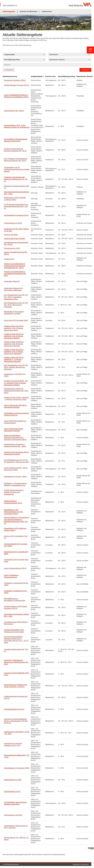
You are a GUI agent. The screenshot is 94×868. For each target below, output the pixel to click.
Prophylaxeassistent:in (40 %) (14, 709)
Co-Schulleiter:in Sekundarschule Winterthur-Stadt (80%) (15, 803)
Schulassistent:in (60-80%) (13, 815)
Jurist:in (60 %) (9, 259)
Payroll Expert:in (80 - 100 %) (14, 111)
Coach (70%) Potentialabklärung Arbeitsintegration (15, 422)
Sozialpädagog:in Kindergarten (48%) (17, 768)
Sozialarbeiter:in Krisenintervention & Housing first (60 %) (17, 414)
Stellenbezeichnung (10, 76)
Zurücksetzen (9, 70)
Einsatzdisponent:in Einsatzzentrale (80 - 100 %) (16, 244)
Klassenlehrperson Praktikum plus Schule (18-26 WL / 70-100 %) (16, 686)
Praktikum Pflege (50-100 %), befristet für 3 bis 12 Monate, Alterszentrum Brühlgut (14, 336)
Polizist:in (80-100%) (11, 235)
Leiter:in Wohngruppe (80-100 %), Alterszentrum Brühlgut (15, 406)
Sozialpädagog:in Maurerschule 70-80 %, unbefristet (16, 827)
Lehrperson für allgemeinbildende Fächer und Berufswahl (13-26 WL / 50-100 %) (16, 721)
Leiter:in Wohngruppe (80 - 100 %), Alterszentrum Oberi (16, 469)
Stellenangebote (9, 12)
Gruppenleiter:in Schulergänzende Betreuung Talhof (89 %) (16, 140)
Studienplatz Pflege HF (12, 281)
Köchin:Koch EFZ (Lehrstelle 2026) (16, 320)
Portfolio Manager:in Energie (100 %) (17, 85)
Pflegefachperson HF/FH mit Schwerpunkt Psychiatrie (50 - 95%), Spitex (16, 391)
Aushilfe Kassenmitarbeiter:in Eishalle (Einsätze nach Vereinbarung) (14, 492)
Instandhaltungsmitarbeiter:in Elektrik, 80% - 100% (17, 615)
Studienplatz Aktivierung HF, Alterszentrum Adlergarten (14, 289)
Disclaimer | (77, 864)
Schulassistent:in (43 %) (12, 792)
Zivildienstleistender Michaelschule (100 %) (16, 697)
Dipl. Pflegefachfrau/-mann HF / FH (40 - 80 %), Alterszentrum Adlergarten (16, 305)
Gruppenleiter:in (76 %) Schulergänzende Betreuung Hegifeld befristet (17, 169)
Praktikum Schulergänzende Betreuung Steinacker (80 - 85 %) (15, 150)
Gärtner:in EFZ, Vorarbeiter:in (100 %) (16, 537)
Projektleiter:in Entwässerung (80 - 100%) (16, 592)
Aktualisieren (86, 70)
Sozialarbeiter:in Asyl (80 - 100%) (15, 477)
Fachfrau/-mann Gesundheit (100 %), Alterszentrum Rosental (17, 453)
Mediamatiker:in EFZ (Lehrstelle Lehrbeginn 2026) (15, 199)
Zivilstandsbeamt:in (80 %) (13, 223)
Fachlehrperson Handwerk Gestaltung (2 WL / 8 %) (13, 745)
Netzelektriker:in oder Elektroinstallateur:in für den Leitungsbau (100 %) (13, 512)
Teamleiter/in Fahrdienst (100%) (15, 80)
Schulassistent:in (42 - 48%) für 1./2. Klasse (16, 839)
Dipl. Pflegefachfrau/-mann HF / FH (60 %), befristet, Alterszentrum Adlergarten (16, 367)
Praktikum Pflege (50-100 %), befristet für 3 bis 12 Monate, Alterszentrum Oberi (14, 328)
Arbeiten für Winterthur (29, 12)
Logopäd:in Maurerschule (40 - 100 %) (16, 650)
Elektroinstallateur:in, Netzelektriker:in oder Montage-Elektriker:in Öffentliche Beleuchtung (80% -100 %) (17, 521)
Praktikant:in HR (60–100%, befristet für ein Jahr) (16, 230)
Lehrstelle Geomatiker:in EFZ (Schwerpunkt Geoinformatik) (14, 631)
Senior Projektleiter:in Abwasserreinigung (11, 576)
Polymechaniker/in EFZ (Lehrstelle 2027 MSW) (16, 545)
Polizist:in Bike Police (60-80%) (15, 239)
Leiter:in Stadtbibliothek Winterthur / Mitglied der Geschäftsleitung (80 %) (16, 96)
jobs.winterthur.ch (10, 5)
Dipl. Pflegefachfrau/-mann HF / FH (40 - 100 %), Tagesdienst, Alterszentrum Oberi (16, 297)
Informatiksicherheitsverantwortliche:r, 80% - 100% (17, 193)
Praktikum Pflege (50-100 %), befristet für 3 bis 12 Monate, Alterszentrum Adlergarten (14, 352)
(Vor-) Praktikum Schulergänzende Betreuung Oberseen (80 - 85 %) (16, 160)
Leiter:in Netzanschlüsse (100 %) (15, 568)
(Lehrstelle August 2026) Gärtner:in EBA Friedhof (16, 623)
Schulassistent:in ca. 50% (13, 780)
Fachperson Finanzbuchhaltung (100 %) (16, 187)
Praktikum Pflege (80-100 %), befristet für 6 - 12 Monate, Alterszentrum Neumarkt (14, 360)
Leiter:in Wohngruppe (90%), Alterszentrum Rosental (14, 430)
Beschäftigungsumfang (67, 76)
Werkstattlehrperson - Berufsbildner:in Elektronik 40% (15, 600)
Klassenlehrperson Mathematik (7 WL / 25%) (17, 756)
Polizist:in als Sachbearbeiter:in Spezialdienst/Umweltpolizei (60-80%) (15, 274)
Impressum (85, 864)
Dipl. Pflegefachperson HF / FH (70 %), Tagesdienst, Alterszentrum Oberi (17, 461)
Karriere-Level (50, 76)
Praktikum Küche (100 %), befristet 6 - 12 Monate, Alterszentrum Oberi (16, 399)
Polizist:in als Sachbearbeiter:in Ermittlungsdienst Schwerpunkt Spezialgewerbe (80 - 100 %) (15, 266)
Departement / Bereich (85, 76)
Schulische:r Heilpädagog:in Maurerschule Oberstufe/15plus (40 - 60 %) (16, 662)
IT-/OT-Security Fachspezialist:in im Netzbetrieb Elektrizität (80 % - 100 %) (16, 206)
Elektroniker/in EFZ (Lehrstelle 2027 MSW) (16, 553)
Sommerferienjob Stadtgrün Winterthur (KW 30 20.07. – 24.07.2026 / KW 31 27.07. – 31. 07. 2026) (16, 640)
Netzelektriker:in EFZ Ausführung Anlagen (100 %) (15, 529)
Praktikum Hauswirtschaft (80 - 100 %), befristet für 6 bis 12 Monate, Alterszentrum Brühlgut (16, 383)
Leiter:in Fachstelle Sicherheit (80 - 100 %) (16, 253)
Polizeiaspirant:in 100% (12, 248)
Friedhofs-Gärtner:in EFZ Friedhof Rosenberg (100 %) (15, 607)
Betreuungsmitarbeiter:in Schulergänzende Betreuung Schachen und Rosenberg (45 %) (15, 438)
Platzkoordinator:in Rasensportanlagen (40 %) (13, 502)
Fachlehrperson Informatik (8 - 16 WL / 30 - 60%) (17, 733)
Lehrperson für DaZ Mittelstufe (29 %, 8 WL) (17, 674)
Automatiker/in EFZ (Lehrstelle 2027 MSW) (16, 561)
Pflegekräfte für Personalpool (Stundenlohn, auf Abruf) (14, 313)
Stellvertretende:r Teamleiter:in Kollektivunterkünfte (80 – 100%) (15, 445)
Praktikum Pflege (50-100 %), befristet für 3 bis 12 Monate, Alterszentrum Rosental (14, 344)
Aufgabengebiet (37, 76)
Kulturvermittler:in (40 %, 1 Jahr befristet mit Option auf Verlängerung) (17, 126)
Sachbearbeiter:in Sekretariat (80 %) (16, 215)
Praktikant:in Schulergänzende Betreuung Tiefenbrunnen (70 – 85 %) (16, 179)
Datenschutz (47, 12)
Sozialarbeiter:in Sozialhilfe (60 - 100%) (15, 375)
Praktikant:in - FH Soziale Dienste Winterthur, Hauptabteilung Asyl (15, 484)
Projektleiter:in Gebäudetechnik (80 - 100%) (16, 584)
